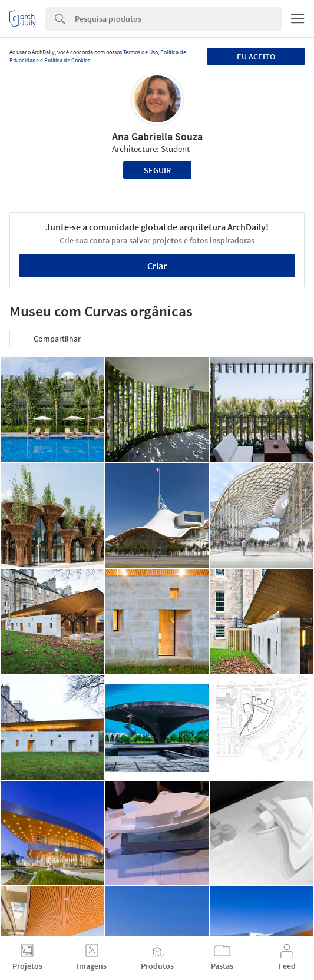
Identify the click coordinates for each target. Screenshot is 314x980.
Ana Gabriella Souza (157, 136)
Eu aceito (256, 57)
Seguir (157, 170)
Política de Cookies (67, 60)
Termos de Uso (141, 52)
